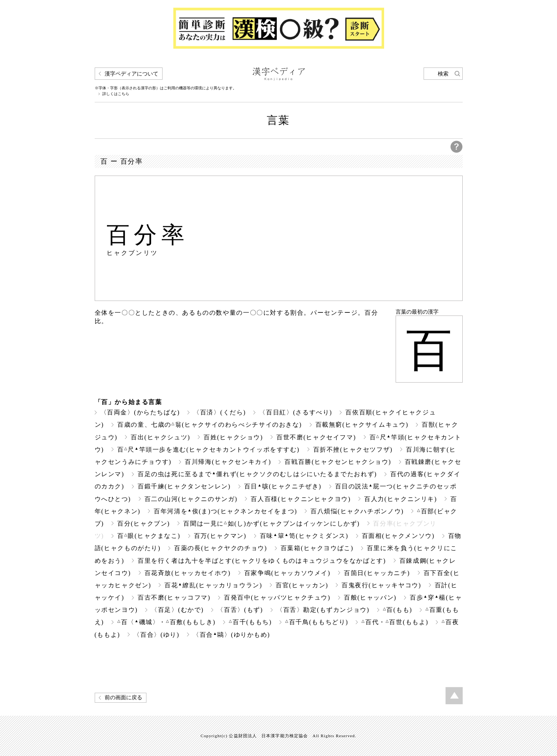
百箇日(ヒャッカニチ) (377, 573)
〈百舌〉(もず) (240, 610)
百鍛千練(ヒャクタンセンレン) (184, 486)
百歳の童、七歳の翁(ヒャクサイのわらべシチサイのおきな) (209, 425)
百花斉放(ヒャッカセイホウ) (188, 573)
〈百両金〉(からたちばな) (140, 412)
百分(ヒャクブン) (144, 523)
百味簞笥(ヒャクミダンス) (304, 536)
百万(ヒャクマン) (220, 536)
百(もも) (398, 610)
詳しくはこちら (116, 94)
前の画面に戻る (123, 698)
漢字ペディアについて (131, 74)
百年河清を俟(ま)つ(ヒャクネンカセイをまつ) (225, 511)
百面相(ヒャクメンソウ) (398, 536)
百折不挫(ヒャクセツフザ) (353, 449)
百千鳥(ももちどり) (317, 622)
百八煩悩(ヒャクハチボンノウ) (357, 511)
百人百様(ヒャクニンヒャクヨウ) (301, 499)
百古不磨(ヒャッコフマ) (174, 597)
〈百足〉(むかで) (177, 610)
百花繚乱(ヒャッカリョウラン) (213, 585)
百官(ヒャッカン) (302, 585)
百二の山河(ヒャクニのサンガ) (191, 499)
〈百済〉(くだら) (219, 412)
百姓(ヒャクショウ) (233, 437)
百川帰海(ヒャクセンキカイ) (228, 462)
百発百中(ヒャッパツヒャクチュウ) (277, 597)
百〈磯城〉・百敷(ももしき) (166, 622)
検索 (443, 74)
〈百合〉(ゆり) (156, 635)
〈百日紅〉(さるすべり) (296, 412)
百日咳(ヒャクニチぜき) (283, 486)
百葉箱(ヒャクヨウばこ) (317, 548)
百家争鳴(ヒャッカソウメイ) (287, 573)
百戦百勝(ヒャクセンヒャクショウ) (338, 462)
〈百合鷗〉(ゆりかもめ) (232, 635)
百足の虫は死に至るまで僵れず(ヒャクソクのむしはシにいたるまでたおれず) (257, 474)
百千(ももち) (250, 622)
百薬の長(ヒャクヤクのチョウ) (221, 548)
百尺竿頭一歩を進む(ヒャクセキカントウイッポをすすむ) (208, 449)
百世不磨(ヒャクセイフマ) (316, 437)
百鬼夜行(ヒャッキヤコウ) (381, 585)
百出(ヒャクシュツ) (160, 437)
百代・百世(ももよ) (395, 622)
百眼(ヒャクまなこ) (149, 536)
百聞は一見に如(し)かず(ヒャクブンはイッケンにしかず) (271, 523)
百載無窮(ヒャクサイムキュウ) (362, 425)
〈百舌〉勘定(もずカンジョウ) (323, 610)
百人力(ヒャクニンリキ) (401, 499)
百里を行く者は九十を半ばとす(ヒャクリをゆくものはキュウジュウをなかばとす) (262, 561)
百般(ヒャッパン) (370, 597)
